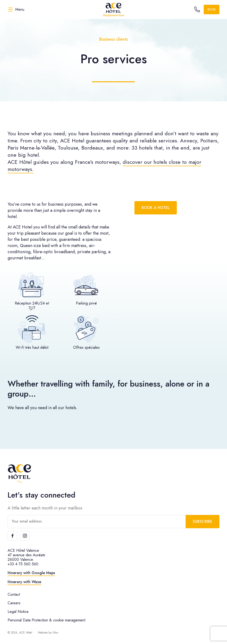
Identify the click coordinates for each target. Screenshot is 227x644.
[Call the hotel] (197, 10)
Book (212, 10)
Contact (14, 594)
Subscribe (202, 521)
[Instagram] (25, 536)
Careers (14, 603)
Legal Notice (18, 612)
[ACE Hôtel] (113, 10)
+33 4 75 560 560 (23, 564)
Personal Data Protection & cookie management (46, 620)
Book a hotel (156, 208)
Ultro (55, 633)
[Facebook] (12, 536)
